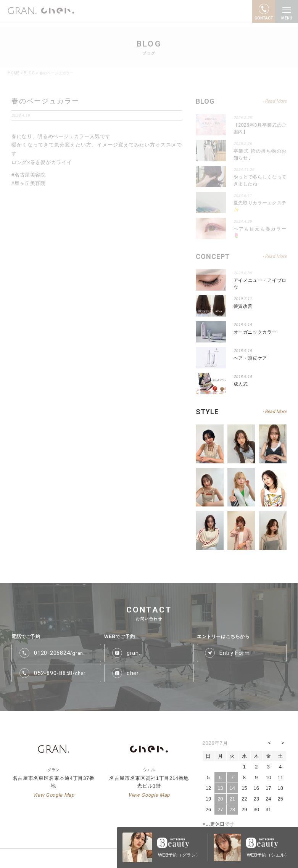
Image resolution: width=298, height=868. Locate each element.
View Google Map (54, 795)
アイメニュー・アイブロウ (260, 284)
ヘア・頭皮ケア (250, 358)
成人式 (241, 384)
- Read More (275, 411)
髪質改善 (243, 306)
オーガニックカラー (255, 332)
